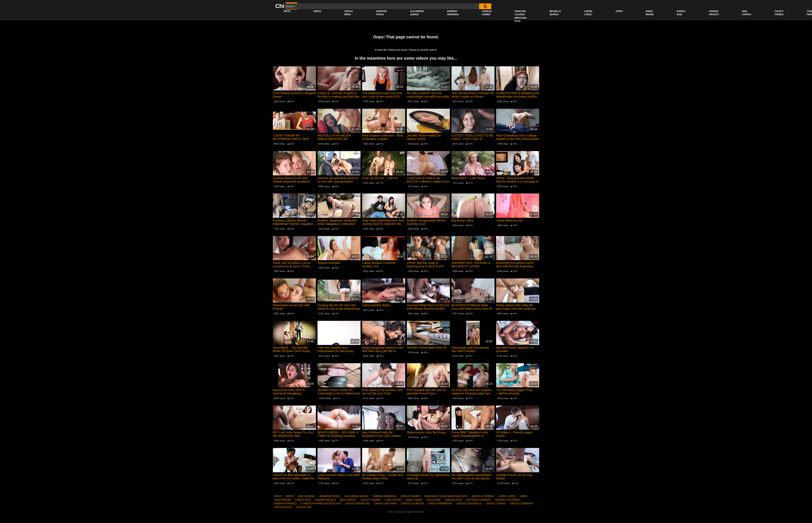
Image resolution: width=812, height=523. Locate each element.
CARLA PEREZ (394, 500)
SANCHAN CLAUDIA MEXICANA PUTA (521, 16)
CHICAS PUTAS (283, 507)
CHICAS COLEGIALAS (469, 504)
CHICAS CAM (304, 507)
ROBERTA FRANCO (285, 504)
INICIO (287, 11)
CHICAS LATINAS (496, 504)
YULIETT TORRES (779, 13)
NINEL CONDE (414, 500)
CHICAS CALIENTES (413, 504)
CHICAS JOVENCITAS (358, 504)
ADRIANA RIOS (453, 500)
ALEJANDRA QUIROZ (417, 13)
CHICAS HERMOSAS (440, 504)
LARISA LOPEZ (588, 13)
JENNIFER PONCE (381, 13)
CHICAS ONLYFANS (385, 504)
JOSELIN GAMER (487, 13)
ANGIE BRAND (650, 13)
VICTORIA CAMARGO (478, 500)
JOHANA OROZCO (714, 13)
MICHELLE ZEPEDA (555, 13)
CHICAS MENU (349, 13)
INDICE (317, 11)
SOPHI (619, 11)
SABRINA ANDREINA (453, 13)
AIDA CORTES (746, 13)
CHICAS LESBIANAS (521, 504)
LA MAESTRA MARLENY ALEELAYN (321, 504)
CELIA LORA (434, 500)
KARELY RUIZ (681, 13)
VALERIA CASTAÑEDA (508, 500)
